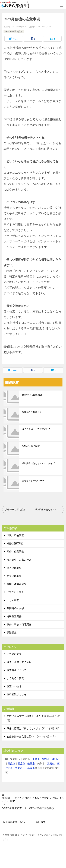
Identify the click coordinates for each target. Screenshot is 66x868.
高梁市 (11, 763)
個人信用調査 (14, 568)
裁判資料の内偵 (15, 608)
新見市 (21, 763)
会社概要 (41, 822)
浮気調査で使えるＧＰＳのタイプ (38, 463)
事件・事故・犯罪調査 (19, 624)
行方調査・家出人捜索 (19, 560)
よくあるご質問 (15, 678)
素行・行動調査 (15, 551)
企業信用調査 (14, 576)
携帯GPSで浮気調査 (32, 395)
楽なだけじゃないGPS (33, 481)
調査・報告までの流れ (19, 662)
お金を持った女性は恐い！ (21, 736)
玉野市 (36, 759)
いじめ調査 (13, 600)
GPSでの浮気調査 (14, 32)
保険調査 (12, 633)
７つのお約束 (14, 654)
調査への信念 (14, 686)
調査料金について (17, 670)
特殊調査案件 (14, 616)
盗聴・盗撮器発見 (17, 584)
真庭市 (51, 763)
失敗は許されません (32, 412)
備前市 (31, 763)
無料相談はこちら (17, 694)
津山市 (56, 759)
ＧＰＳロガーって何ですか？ (36, 429)
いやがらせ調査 (15, 592)
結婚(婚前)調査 (15, 543)
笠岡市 (19, 768)
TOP (33, 800)
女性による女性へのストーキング (25, 716)
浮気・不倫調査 (15, 535)
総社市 (46, 759)
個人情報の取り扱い (14, 822)
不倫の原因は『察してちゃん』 (24, 728)
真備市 (31, 768)
